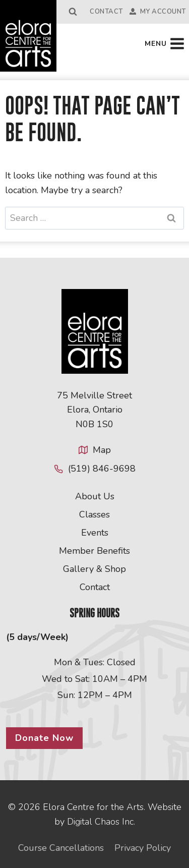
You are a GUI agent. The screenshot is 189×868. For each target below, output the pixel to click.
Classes (94, 514)
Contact (106, 12)
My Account (158, 12)
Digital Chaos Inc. (101, 822)
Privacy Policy (143, 848)
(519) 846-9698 (102, 469)
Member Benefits (94, 551)
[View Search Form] (73, 12)
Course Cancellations (61, 848)
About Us (95, 496)
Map (102, 450)
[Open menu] (165, 44)
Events (95, 533)
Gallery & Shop (94, 569)
